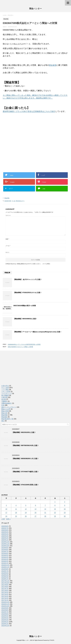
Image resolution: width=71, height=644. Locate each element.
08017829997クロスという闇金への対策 (20, 347)
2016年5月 (5, 616)
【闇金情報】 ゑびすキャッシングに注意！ (28, 279)
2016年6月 (5, 614)
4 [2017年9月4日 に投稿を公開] (16, 505)
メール (8, 246)
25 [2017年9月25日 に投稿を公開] (16, 516)
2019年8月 (5, 550)
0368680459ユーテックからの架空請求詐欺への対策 (24, 344)
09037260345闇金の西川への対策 (25, 306)
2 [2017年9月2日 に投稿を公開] (65, 502)
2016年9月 (5, 608)
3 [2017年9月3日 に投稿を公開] (6, 505)
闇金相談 (4, 417)
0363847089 (8, 201)
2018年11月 (5, 567)
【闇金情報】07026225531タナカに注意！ (28, 293)
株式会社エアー (20, 201)
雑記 (3, 421)
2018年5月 (5, 573)
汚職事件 (4, 401)
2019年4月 (5, 557)
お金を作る (5, 386)
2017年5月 (5, 592)
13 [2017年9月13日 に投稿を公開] (35, 509)
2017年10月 (5, 583)
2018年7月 (5, 571)
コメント (8, 215)
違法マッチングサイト (9, 407)
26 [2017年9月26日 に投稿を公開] (26, 516)
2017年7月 (5, 589)
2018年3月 (5, 577)
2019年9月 (5, 548)
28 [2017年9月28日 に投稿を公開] (45, 516)
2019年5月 (5, 555)
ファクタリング (7, 393)
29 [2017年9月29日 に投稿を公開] (55, 516)
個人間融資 (5, 395)
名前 (7, 239)
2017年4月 (5, 594)
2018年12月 (5, 565)
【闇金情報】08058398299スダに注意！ (25, 459)
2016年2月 (5, 622)
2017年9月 (5, 585)
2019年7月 (5, 552)
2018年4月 (5, 575)
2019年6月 (5, 553)
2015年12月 (5, 626)
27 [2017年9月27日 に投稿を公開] (35, 516)
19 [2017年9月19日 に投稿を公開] (26, 513)
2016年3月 (5, 620)
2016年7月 (5, 612)
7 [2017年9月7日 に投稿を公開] (45, 505)
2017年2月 (5, 598)
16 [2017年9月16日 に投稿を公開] (65, 509)
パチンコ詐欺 (6, 392)
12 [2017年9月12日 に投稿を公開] (26, 509)
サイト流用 (5, 388)
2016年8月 (5, 610)
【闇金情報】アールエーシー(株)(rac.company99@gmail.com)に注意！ (37, 332)
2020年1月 (5, 540)
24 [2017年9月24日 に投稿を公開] (6, 516)
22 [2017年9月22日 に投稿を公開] (55, 513)
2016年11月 (5, 604)
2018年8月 (5, 569)
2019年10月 (5, 546)
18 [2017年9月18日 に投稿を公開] (16, 513)
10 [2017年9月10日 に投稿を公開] (6, 509)
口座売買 (4, 397)
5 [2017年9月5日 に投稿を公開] (26, 505)
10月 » (8, 519)
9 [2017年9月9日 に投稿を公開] (65, 505)
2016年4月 (5, 618)
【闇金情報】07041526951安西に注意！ (25, 485)
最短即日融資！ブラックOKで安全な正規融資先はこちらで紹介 (29, 111)
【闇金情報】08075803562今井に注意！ (25, 445)
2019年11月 (5, 544)
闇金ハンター (36, 9)
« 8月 (3, 519)
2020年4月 (5, 534)
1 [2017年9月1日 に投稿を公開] (55, 502)
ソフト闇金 (5, 390)
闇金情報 (7, 198)
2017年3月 (5, 596)
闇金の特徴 (5, 411)
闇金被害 (53, 65)
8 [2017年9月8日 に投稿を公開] (55, 505)
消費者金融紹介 (7, 403)
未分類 (4, 399)
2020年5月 (5, 532)
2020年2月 (5, 538)
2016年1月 (5, 624)
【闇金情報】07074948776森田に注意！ (25, 472)
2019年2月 (5, 561)
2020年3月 (5, 536)
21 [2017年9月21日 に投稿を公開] (45, 513)
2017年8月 (5, 587)
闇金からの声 (6, 409)
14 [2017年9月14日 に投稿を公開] (45, 509)
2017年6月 (5, 591)
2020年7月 (5, 528)
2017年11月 (5, 581)
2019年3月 (5, 559)
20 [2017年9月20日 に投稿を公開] (35, 513)
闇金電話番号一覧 (7, 419)
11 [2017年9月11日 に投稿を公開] (16, 509)
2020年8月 (5, 526)
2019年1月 (5, 563)
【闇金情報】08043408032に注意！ (25, 319)
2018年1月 (5, 579)
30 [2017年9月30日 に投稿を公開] (65, 516)
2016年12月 (5, 602)
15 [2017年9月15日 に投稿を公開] (55, 509)
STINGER (52, 640)
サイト (7, 252)
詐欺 (3, 405)
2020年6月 (5, 530)
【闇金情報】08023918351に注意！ (24, 432)
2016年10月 (5, 606)
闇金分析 (4, 413)
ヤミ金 (14, 201)
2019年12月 (5, 542)
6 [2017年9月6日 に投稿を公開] (36, 505)
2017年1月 (5, 600)
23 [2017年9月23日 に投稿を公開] (65, 513)
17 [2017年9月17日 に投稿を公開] (6, 513)
